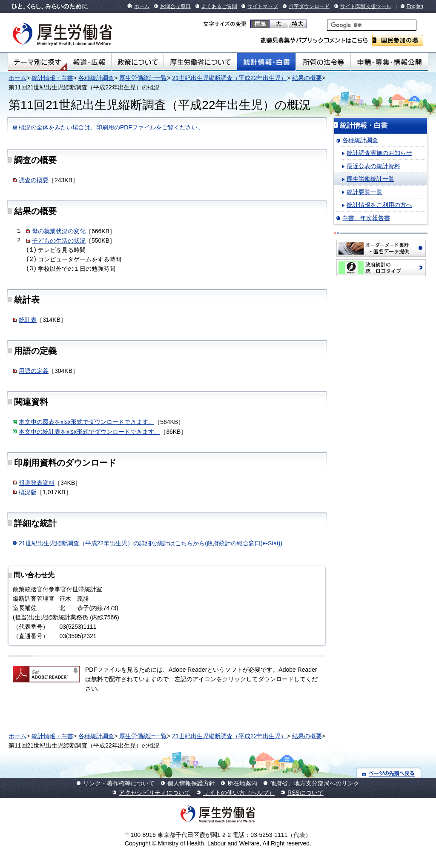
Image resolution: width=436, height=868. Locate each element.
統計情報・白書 (266, 62)
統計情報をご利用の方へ (379, 205)
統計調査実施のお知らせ (379, 153)
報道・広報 (89, 62)
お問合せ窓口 (175, 6)
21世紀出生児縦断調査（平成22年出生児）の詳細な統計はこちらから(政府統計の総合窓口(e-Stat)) (151, 543)
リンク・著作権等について (119, 783)
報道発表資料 (37, 483)
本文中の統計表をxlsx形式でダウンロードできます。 (89, 432)
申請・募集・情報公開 (389, 62)
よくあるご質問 (219, 6)
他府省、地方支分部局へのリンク (315, 783)
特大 (297, 24)
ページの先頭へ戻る (389, 773)
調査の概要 (34, 180)
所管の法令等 (323, 62)
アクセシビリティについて (155, 793)
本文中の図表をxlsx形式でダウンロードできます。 (86, 422)
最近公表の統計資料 (373, 166)
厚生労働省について (201, 62)
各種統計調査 (96, 78)
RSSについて (305, 793)
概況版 (28, 492)
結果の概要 (307, 78)
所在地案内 (242, 783)
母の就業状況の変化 (59, 231)
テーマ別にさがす (37, 62)
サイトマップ (263, 6)
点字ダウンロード (309, 6)
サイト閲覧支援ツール (366, 6)
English (415, 6)
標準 (260, 24)
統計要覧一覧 (364, 192)
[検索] (372, 25)
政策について (138, 62)
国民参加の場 (398, 40)
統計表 (28, 320)
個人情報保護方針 (191, 783)
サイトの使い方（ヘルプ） (239, 793)
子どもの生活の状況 (59, 241)
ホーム (142, 6)
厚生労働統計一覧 (143, 78)
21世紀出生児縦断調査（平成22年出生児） (229, 78)
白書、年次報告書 (366, 218)
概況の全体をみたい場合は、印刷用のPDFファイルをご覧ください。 (111, 127)
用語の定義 (34, 371)
